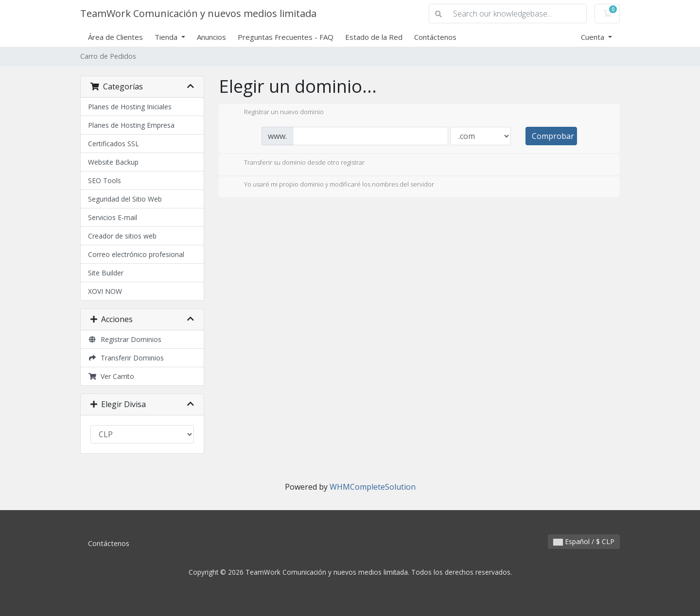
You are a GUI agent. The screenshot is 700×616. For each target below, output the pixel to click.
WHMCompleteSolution (373, 487)
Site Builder (106, 273)
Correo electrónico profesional (136, 254)
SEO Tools (105, 180)
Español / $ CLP (584, 541)
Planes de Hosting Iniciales (130, 107)
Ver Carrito (111, 376)
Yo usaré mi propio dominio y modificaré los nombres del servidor (331, 185)
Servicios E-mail (113, 217)
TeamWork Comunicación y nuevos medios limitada (198, 13)
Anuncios (211, 37)
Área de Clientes (115, 37)
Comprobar (553, 136)
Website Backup (113, 162)
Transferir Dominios (126, 358)
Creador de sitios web (122, 236)
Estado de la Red (374, 37)
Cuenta (594, 37)
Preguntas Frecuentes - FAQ (286, 37)
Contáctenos (435, 37)
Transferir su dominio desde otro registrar (297, 163)
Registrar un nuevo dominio (276, 113)
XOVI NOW (105, 291)
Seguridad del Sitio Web (125, 199)
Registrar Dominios (125, 339)
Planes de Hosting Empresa (131, 125)
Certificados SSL (114, 144)
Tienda (167, 37)
